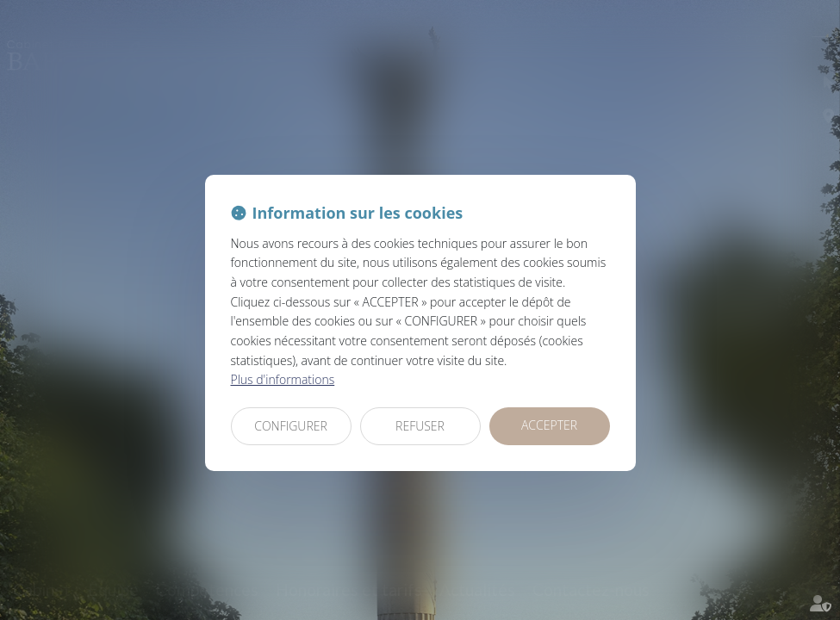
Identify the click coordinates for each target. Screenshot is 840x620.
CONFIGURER (291, 426)
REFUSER (420, 426)
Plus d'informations (283, 379)
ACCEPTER (549, 425)
